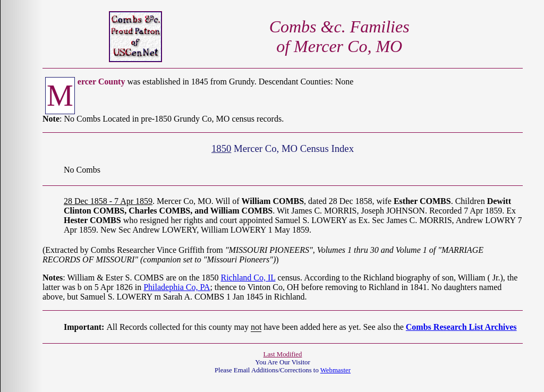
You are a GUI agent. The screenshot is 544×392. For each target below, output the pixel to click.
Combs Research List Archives (461, 327)
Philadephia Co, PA (177, 287)
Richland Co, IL (248, 278)
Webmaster (335, 370)
